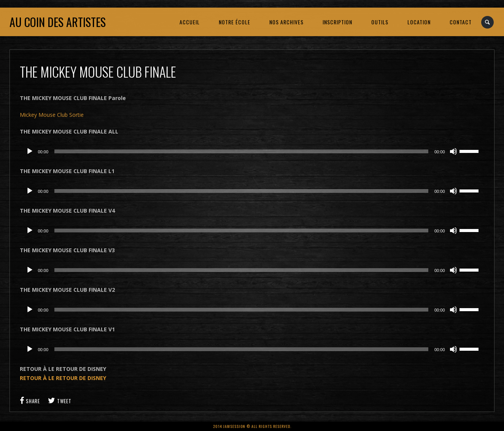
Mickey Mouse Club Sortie (52, 115)
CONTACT (461, 22)
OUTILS (380, 22)
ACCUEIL (190, 22)
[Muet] (453, 151)
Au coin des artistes (58, 22)
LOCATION (419, 22)
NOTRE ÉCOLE (235, 22)
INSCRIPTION (337, 22)
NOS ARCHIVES (286, 22)
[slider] (241, 151)
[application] (252, 151)
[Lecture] (30, 151)
